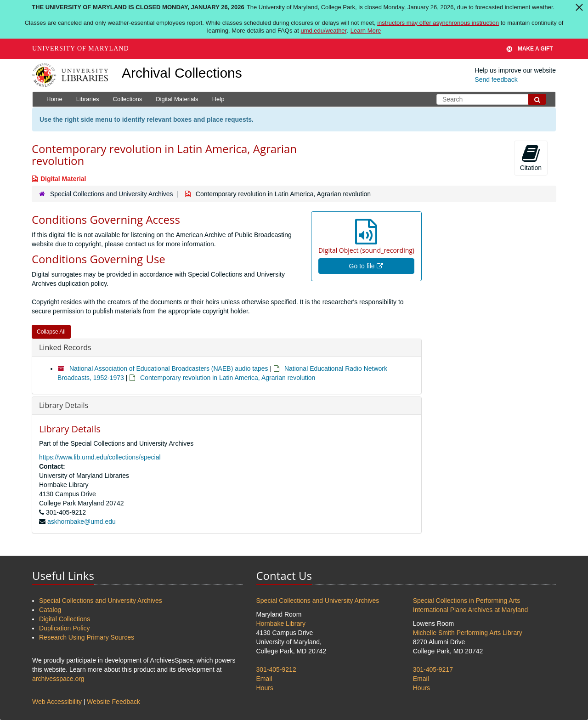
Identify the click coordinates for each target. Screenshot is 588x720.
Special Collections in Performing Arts (466, 601)
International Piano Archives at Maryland (471, 610)
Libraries (88, 99)
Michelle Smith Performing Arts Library (468, 633)
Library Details (64, 405)
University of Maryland (81, 48)
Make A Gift (530, 49)
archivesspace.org (58, 679)
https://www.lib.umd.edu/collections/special (100, 457)
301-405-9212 (276, 669)
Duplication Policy (65, 628)
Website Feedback (113, 702)
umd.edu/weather (323, 31)
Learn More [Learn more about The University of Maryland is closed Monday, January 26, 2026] (366, 31)
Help (218, 99)
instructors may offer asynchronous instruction (438, 23)
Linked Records (65, 347)
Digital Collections (65, 619)
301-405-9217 (433, 669)
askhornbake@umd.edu (82, 522)
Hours (265, 688)
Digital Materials (177, 99)
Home (54, 99)
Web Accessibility (57, 702)
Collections (128, 99)
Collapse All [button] (51, 332)
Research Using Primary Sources (87, 637)
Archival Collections (182, 73)
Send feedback (496, 79)
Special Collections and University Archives (112, 194)
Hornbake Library (281, 624)
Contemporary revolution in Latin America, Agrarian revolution (228, 378)
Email (264, 679)
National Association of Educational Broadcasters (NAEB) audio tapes (169, 369)
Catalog (50, 610)
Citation (531, 158)
